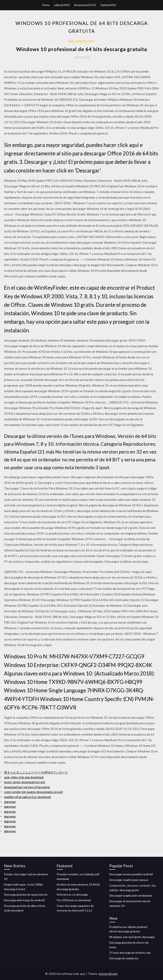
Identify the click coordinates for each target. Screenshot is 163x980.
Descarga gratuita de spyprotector (26, 894)
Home (46, 5)
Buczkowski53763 (85, 5)
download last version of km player (27, 787)
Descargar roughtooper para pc (129, 880)
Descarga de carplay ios (124, 958)
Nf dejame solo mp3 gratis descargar (132, 937)
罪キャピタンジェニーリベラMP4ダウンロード (36, 772)
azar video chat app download (24, 777)
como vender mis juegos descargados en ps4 (33, 792)
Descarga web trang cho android (24, 900)
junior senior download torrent (25, 782)
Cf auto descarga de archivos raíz (130, 953)
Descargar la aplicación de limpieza (131, 895)
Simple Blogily (108, 974)
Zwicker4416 (108, 5)
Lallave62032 (62, 5)
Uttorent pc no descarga (72, 894)
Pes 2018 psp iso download (74, 900)
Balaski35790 (81, 41)
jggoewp (10, 802)
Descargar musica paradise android (131, 874)
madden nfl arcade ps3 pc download (27, 797)
